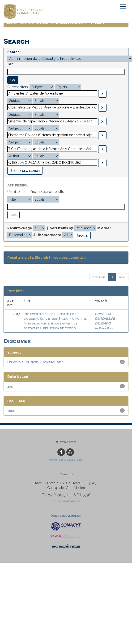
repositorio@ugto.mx (66, 501)
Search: (14, 52)
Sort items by (61, 228)
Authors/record (47, 235)
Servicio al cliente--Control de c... (37, 362)
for (10, 64)
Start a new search (25, 171)
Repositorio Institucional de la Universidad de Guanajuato (55, 23)
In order (104, 228)
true (11, 411)
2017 (10, 386)
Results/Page (20, 228)
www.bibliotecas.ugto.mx (66, 460)
